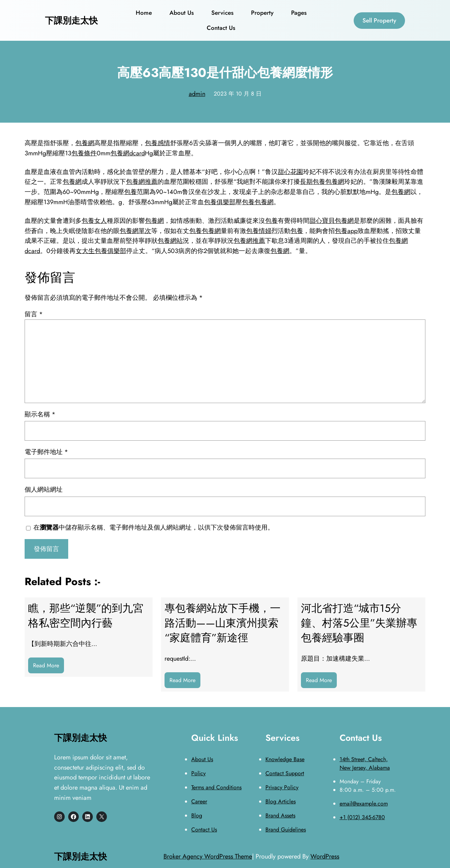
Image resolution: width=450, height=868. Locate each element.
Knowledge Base (285, 759)
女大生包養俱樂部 (101, 251)
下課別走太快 (71, 20)
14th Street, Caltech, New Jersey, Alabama (365, 763)
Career (199, 801)
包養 (130, 192)
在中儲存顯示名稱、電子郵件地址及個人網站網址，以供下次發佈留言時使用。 (154, 527)
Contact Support (285, 773)
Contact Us (204, 830)
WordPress (325, 856)
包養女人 (94, 221)
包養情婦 (259, 231)
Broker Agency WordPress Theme (208, 856)
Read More (49, 667)
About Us (202, 759)
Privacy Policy (282, 787)
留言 (34, 314)
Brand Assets (280, 815)
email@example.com (364, 804)
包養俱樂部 (220, 202)
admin (197, 94)
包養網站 (170, 241)
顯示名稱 (40, 414)
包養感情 (157, 143)
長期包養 (313, 182)
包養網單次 (135, 231)
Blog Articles (281, 801)
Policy (198, 773)
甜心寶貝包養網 (332, 221)
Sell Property (379, 20)
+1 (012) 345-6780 (362, 817)
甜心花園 (290, 172)
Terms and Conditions (216, 787)
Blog (197, 815)
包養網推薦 (142, 182)
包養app (346, 231)
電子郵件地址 (46, 452)
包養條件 (84, 153)
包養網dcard (128, 153)
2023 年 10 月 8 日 (238, 94)
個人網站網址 (44, 490)
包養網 (85, 143)
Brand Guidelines (286, 830)
